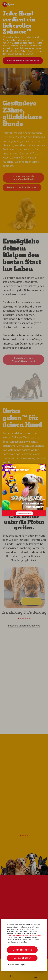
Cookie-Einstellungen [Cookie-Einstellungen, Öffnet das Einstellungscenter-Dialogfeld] (16, 965)
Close (42, 468)
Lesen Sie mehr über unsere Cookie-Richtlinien (24, 936)
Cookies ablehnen (22, 958)
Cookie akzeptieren (22, 950)
